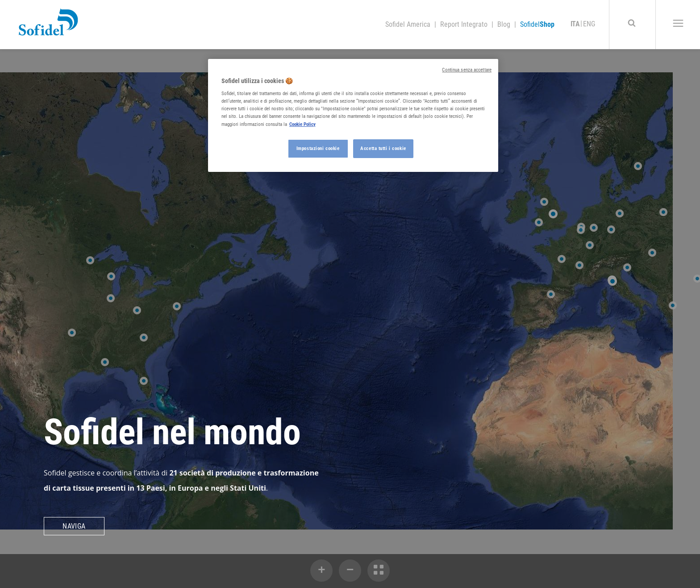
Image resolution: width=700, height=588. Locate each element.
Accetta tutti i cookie (383, 148)
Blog (505, 24)
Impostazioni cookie (318, 148)
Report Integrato (465, 24)
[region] (353, 115)
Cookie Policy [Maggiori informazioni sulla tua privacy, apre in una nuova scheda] (302, 124)
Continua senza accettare (467, 70)
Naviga (74, 526)
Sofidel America (409, 24)
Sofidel (537, 24)
